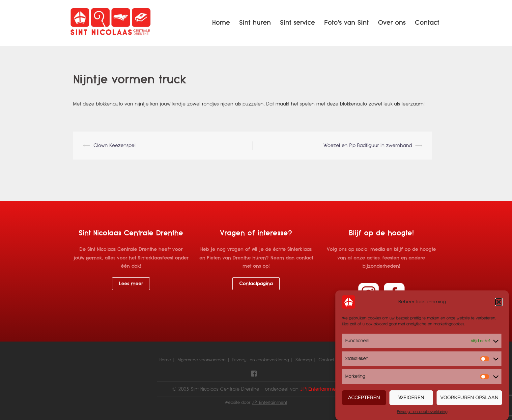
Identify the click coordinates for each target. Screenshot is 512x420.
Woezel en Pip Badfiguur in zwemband (368, 145)
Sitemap (304, 360)
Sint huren (255, 23)
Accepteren (364, 398)
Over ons (392, 23)
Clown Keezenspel (114, 145)
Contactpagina (256, 284)
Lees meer (131, 284)
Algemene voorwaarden (202, 360)
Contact (427, 23)
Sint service (298, 23)
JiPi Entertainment (270, 403)
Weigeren (411, 398)
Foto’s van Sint (346, 23)
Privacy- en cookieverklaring (422, 412)
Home (221, 23)
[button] (499, 303)
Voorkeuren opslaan (469, 398)
